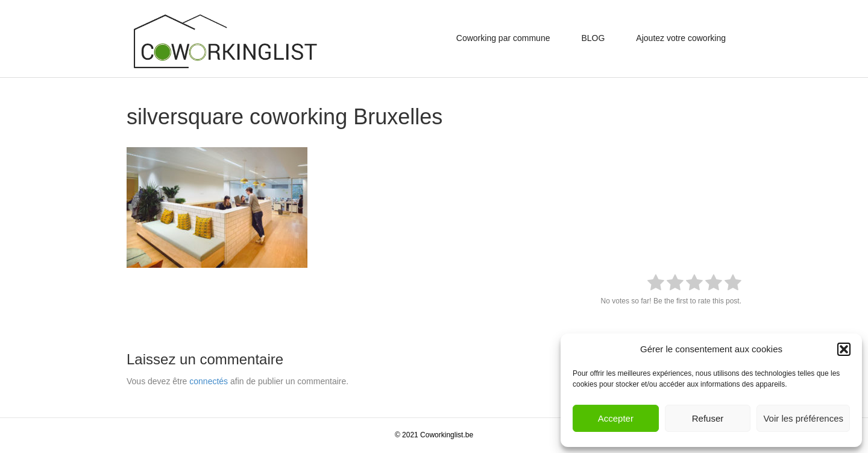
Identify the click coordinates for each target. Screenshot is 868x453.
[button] (844, 349)
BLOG (593, 38)
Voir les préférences (803, 418)
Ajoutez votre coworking (681, 38)
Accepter (616, 418)
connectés (209, 381)
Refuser (708, 418)
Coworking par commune (503, 38)
